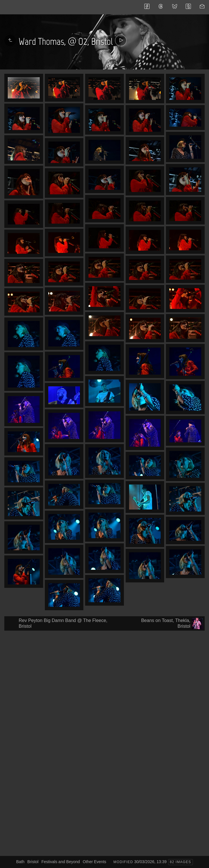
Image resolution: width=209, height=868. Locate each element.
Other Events (95, 862)
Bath (20, 862)
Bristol (33, 862)
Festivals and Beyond (61, 862)
